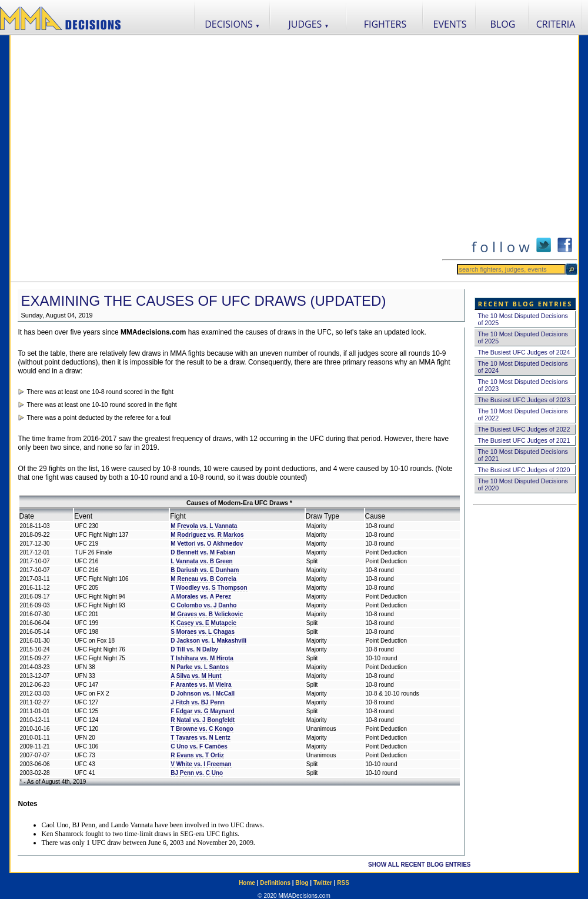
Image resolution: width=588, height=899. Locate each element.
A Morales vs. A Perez (201, 596)
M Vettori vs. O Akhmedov (207, 544)
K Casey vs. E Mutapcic (203, 623)
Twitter (323, 883)
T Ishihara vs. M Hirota (202, 658)
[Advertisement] (132, 158)
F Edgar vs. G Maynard (202, 711)
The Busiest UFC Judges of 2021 (524, 440)
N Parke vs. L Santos (200, 667)
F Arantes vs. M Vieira (201, 685)
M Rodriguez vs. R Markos (207, 535)
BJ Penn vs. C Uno (197, 773)
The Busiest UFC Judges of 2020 (524, 470)
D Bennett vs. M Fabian (203, 552)
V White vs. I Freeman (201, 764)
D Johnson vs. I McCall (203, 694)
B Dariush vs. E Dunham (205, 570)
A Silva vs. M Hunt (196, 676)
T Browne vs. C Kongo (202, 729)
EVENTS (450, 24)
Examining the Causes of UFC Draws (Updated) (204, 301)
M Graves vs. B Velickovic (207, 614)
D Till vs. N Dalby (194, 649)
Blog (302, 883)
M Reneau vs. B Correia (203, 579)
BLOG (503, 24)
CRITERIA (556, 24)
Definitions (275, 883)
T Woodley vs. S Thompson (209, 588)
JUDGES (309, 24)
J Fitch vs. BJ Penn (198, 702)
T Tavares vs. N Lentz (201, 738)
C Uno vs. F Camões (199, 746)
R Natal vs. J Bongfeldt (203, 720)
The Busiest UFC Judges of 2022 (524, 429)
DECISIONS (232, 24)
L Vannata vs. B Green (201, 561)
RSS (343, 883)
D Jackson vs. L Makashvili (208, 641)
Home (247, 883)
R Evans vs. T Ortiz (197, 755)
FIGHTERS (385, 24)
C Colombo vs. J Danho (203, 605)
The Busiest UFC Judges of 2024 (524, 352)
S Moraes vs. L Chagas (203, 632)
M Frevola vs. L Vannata (204, 526)
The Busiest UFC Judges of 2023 (524, 400)
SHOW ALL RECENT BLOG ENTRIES (419, 865)
